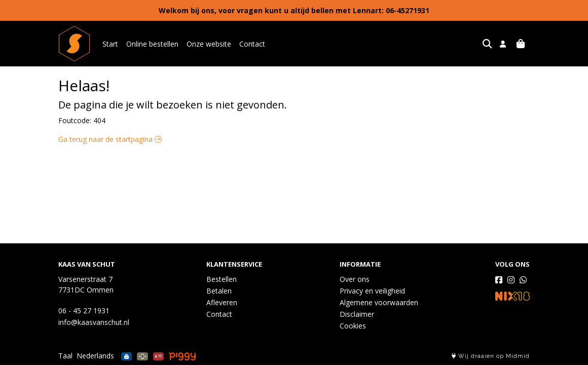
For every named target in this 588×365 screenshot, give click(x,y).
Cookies (353, 326)
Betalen (219, 291)
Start (110, 44)
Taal (65, 356)
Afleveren (222, 302)
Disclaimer (357, 314)
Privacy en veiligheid (372, 291)
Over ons (355, 279)
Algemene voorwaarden (379, 302)
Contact (252, 44)
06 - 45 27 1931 (84, 311)
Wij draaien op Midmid (491, 356)
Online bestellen (152, 44)
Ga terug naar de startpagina (110, 139)
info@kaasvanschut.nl (94, 322)
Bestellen (222, 279)
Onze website (209, 44)
